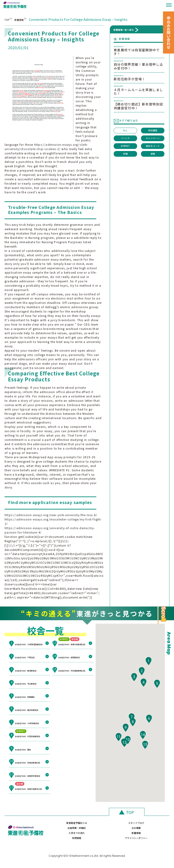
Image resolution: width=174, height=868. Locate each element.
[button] (149, 673)
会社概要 (151, 825)
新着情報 (31, 19)
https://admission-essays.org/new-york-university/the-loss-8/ (51, 515)
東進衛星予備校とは (62, 825)
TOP (8, 19)
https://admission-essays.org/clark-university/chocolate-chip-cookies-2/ (46, 147)
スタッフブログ (91, 825)
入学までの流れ (62, 835)
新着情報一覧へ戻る (124, 30)
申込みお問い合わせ (168, 32)
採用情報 (121, 835)
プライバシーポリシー (151, 835)
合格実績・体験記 (121, 825)
